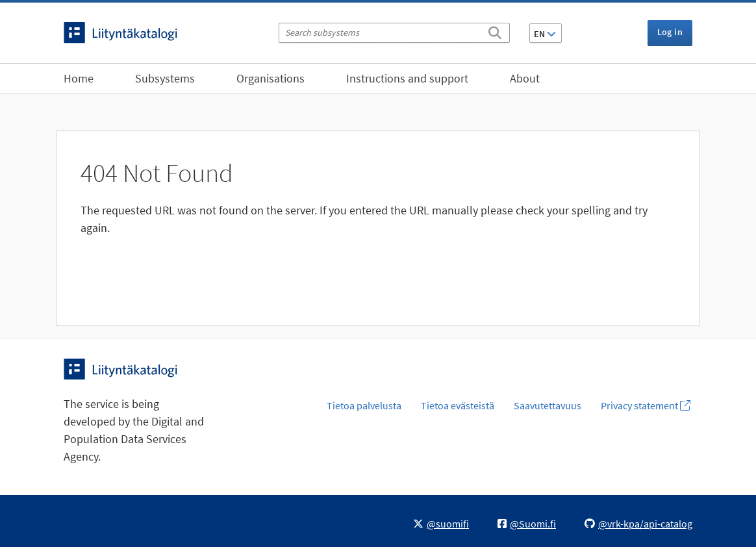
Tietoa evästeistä (458, 405)
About (525, 78)
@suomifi (441, 524)
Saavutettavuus (548, 405)
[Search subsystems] (394, 33)
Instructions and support (407, 78)
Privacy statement (646, 405)
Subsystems (165, 78)
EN (545, 34)
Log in (670, 32)
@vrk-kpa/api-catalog (638, 524)
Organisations (271, 78)
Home (79, 78)
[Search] (495, 31)
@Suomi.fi (527, 524)
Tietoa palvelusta (364, 405)
